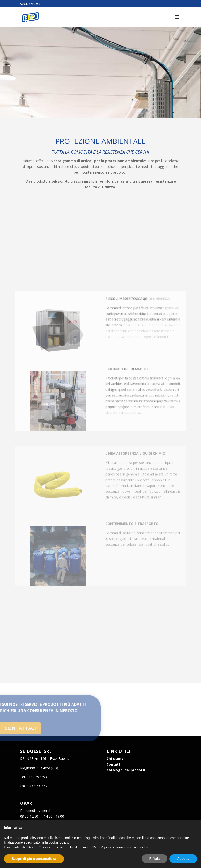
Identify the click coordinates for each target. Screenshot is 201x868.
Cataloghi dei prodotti (126, 770)
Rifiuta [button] (155, 859)
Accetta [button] (183, 859)
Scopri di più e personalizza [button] (34, 859)
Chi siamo (115, 759)
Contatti (114, 764)
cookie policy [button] (58, 842)
